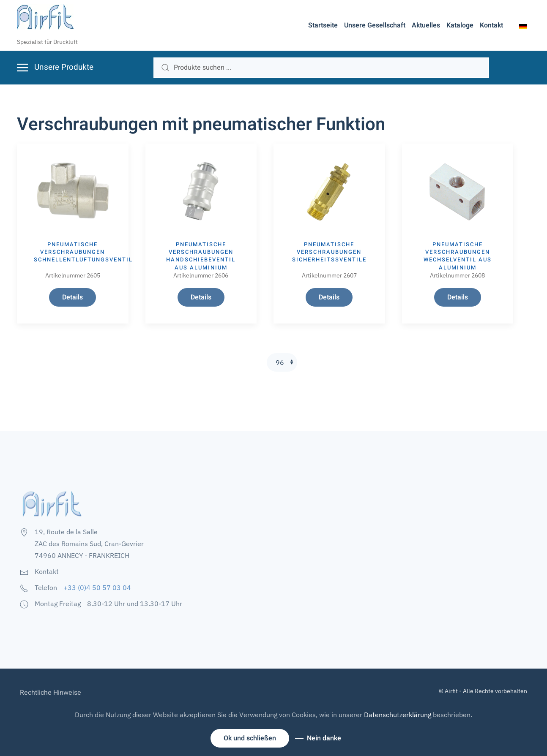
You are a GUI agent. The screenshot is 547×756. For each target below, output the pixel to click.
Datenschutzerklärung (398, 715)
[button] (523, 26)
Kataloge (460, 25)
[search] (321, 68)
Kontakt (491, 25)
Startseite (323, 25)
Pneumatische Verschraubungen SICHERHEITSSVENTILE (329, 252)
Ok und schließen (250, 738)
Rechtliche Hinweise (51, 693)
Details (72, 297)
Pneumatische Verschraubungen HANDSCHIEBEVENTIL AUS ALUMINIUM (201, 256)
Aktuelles (426, 25)
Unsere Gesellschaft (375, 25)
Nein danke (324, 738)
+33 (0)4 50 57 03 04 (97, 587)
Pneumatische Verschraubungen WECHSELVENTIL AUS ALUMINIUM (458, 256)
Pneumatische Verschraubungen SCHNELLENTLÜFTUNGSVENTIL (83, 252)
